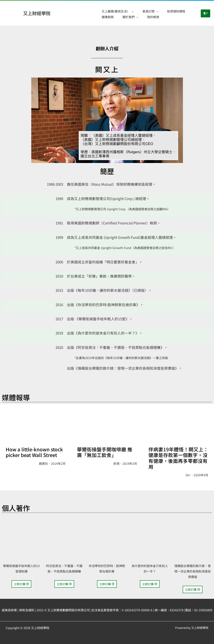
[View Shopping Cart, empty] (205, 13)
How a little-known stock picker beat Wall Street (34, 452)
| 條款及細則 (26, 610)
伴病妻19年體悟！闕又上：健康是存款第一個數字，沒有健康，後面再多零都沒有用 (178, 458)
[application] (132, 11)
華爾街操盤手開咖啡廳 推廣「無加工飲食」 (105, 452)
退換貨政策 (9, 610)
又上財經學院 (37, 13)
